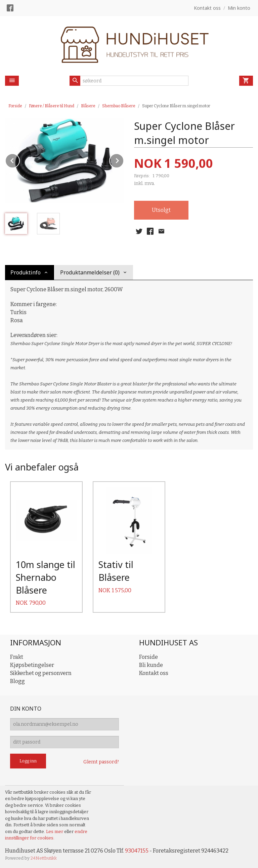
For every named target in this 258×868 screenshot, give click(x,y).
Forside (15, 106)
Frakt (17, 657)
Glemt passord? (101, 762)
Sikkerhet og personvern (41, 673)
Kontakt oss (154, 673)
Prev (19, 160)
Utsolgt (161, 210)
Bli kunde (151, 665)
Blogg (17, 681)
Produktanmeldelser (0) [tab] (90, 272)
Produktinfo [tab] (26, 272)
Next (124, 160)
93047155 (137, 851)
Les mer (55, 832)
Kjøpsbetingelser (32, 665)
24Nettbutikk (44, 858)
